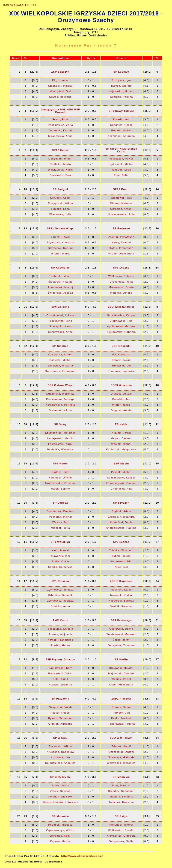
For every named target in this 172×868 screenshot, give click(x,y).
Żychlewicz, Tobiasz (60, 601)
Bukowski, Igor (121, 366)
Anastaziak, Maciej (60, 287)
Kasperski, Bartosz (121, 601)
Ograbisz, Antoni (121, 209)
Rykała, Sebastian (60, 718)
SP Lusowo (121, 72)
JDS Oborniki (121, 346)
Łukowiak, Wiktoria (60, 366)
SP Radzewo (121, 228)
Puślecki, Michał (61, 360)
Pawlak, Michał (121, 472)
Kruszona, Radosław (61, 752)
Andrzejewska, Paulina (121, 528)
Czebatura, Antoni (60, 354)
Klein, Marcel (61, 550)
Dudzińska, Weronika (61, 394)
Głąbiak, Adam (121, 511)
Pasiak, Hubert (60, 713)
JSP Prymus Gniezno (60, 659)
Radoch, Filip (60, 472)
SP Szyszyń (121, 503)
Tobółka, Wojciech (121, 550)
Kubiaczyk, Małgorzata (121, 449)
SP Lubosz (60, 503)
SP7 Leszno (121, 268)
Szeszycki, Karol (61, 326)
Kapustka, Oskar (121, 125)
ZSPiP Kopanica (121, 581)
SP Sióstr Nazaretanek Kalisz (121, 150)
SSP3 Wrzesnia (121, 385)
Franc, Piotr (61, 119)
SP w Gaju (61, 738)
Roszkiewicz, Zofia (60, 125)
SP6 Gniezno (60, 307)
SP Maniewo (121, 777)
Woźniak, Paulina (121, 97)
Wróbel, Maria (60, 254)
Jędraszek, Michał (121, 164)
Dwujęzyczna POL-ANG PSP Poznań (60, 111)
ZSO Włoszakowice (121, 307)
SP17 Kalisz (61, 150)
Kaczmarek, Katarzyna (61, 371)
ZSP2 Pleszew (121, 699)
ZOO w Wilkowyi (121, 738)
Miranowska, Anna (60, 136)
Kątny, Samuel (121, 242)
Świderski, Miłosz (60, 276)
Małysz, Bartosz (121, 438)
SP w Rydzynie (60, 777)
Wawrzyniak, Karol (60, 170)
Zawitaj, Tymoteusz (121, 237)
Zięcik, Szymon (61, 791)
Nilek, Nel (121, 567)
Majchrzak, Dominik (121, 673)
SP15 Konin (121, 189)
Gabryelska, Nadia (121, 841)
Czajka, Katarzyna (60, 567)
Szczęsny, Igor (121, 80)
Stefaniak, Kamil (60, 836)
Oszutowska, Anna (60, 332)
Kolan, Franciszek (60, 797)
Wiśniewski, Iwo (121, 198)
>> (33, 5)
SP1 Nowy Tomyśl (121, 111)
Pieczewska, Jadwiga (60, 399)
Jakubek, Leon (121, 170)
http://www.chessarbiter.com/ (82, 856)
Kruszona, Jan (60, 757)
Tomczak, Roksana (121, 802)
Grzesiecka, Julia (121, 282)
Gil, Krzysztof (121, 354)
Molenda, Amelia (121, 293)
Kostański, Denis (121, 522)
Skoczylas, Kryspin (60, 629)
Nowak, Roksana (60, 97)
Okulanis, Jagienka (121, 371)
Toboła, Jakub (121, 556)
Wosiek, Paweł (121, 679)
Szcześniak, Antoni (121, 752)
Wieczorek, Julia (60, 214)
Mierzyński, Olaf (60, 91)
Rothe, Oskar (61, 561)
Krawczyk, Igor (60, 556)
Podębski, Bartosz (60, 825)
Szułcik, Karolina (121, 606)
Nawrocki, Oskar (121, 595)
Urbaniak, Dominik (61, 595)
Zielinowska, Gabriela (121, 332)
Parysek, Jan (121, 713)
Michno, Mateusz (121, 203)
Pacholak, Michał (60, 517)
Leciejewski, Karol (60, 444)
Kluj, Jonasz (60, 80)
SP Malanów (60, 816)
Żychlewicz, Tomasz (60, 590)
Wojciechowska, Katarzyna (60, 802)
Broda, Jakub (61, 785)
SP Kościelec (61, 268)
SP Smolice (60, 346)
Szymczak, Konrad (60, 248)
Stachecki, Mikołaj (60, 86)
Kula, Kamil (61, 679)
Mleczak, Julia (60, 528)
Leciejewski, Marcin (60, 438)
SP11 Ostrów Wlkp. (60, 228)
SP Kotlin (121, 659)
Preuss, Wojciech (61, 634)
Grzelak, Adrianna (60, 724)
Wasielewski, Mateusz (121, 634)
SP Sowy (60, 424)
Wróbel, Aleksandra (121, 254)
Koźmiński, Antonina (121, 136)
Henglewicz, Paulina (121, 724)
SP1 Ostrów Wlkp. (60, 385)
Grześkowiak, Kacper (121, 315)
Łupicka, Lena (60, 209)
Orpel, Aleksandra (121, 685)
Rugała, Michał (121, 130)
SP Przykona (60, 699)
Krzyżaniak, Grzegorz (121, 836)
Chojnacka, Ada (121, 489)
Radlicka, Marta (60, 164)
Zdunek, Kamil (121, 746)
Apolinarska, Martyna (121, 326)
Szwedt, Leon (121, 119)
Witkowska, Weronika (121, 763)
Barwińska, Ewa (60, 175)
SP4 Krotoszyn (121, 620)
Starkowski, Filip (121, 561)
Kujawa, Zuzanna (60, 685)
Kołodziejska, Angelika (60, 763)
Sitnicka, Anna (60, 606)
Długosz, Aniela (121, 410)
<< (28, 5)
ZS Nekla (121, 424)
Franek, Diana (121, 707)
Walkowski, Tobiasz (121, 276)
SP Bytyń (121, 816)
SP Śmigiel (61, 189)
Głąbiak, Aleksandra (121, 517)
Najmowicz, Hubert (121, 91)
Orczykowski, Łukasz (60, 315)
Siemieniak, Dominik (61, 511)
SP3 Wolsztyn (60, 542)
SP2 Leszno (121, 542)
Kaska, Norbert (121, 718)
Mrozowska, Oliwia (121, 287)
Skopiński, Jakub (61, 707)
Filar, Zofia (121, 175)
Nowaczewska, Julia (121, 214)
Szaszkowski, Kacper (121, 478)
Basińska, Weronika (60, 449)
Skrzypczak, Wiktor (60, 203)
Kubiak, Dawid (121, 433)
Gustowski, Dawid (121, 629)
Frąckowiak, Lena (60, 321)
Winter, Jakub (121, 405)
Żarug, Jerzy (121, 640)
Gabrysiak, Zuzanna (121, 645)
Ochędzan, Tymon (60, 159)
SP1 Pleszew (60, 581)
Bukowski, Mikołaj (121, 668)
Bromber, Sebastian (121, 791)
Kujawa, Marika (60, 841)
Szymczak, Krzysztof (60, 242)
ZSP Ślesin (121, 464)
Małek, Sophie (61, 489)
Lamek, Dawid (60, 237)
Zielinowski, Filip (121, 321)
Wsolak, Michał (121, 444)
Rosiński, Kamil (121, 590)
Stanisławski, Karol (60, 668)
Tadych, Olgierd (121, 86)
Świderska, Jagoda (60, 293)
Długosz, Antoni (121, 394)
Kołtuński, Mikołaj (121, 825)
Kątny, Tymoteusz (121, 248)
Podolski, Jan (121, 399)
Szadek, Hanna (60, 645)
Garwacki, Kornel (60, 130)
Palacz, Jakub (121, 360)
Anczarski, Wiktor (60, 746)
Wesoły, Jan (60, 522)
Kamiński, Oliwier (60, 478)
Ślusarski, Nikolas (61, 282)
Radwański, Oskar (60, 673)
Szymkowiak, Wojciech (60, 433)
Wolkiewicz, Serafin (121, 830)
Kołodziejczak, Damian (121, 483)
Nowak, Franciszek (60, 640)
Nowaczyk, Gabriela (121, 757)
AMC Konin (60, 620)
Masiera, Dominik (121, 797)
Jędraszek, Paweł (121, 159)
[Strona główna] (14, 5)
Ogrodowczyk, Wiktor (61, 830)
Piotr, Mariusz (121, 785)
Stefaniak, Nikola (60, 410)
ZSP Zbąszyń (60, 72)
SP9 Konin (60, 464)
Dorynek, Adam (60, 198)
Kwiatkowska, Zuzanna (61, 483)
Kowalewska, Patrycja (61, 405)
